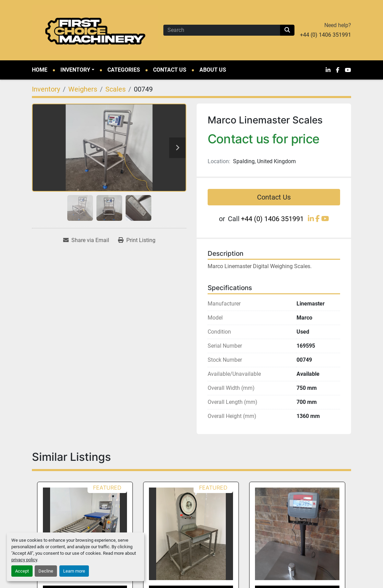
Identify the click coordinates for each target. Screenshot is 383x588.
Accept (22, 571)
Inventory (75, 70)
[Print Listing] (137, 240)
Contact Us (170, 70)
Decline (46, 571)
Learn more (74, 571)
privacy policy (24, 560)
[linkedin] (328, 70)
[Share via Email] (86, 240)
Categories (124, 70)
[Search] (222, 30)
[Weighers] (83, 89)
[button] (77, 70)
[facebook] (338, 70)
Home (40, 70)
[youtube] (348, 70)
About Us (213, 70)
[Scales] (115, 89)
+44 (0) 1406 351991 (326, 35)
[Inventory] (46, 89)
